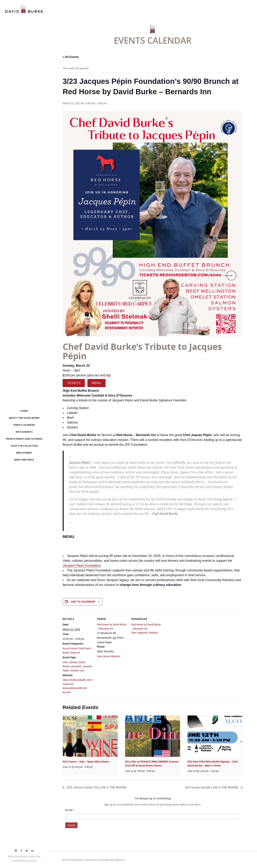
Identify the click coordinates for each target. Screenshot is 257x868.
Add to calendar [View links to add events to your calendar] (83, 602)
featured (75, 653)
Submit (71, 825)
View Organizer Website (145, 633)
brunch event (70, 648)
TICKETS (74, 383)
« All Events (71, 57)
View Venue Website (108, 656)
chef (65, 662)
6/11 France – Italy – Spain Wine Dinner (86, 762)
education (76, 666)
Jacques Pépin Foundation (82, 565)
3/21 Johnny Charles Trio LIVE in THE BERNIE (96, 787)
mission (75, 670)
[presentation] (90, 736)
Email (70, 810)
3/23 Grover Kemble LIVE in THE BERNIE (212, 787)
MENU (96, 383)
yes (82, 670)
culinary (73, 662)
